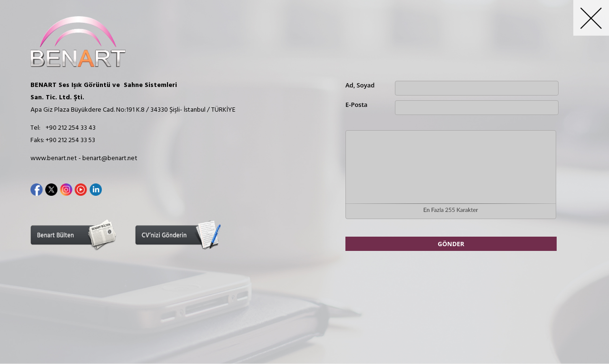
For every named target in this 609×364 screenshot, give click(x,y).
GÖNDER (451, 244)
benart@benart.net (110, 158)
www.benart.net (54, 158)
